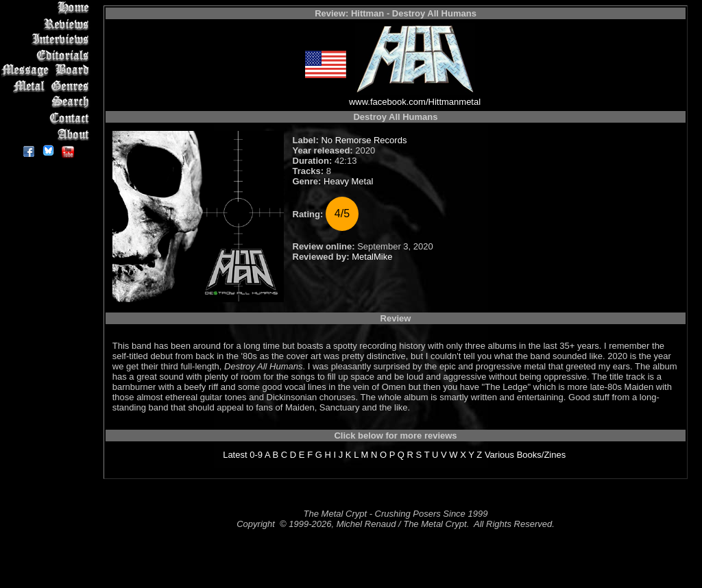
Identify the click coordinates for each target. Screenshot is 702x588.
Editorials (48, 55)
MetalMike (372, 257)
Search (48, 102)
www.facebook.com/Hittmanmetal (415, 102)
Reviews (48, 24)
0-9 (256, 455)
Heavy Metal (348, 181)
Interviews (48, 39)
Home (48, 8)
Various (499, 455)
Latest (235, 455)
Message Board (48, 71)
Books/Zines (542, 455)
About (48, 134)
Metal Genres (48, 87)
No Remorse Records (364, 140)
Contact (48, 118)
